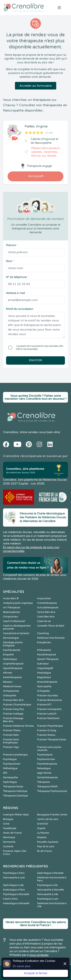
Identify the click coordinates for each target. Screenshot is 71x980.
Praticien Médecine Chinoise (18, 726)
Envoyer (35, 360)
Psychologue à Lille (47, 885)
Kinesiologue (44, 673)
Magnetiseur (44, 677)
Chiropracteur (11, 617)
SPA (5, 773)
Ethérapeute (44, 650)
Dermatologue (11, 638)
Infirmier (8, 673)
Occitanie (8, 847)
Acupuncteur (44, 598)
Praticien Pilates (12, 730)
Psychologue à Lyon (48, 899)
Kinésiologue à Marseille (16, 903)
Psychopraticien (12, 764)
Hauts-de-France (12, 833)
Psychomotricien (46, 759)
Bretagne (8, 819)
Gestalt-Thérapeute (48, 659)
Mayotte (42, 837)
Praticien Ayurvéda (47, 696)
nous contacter (39, 955)
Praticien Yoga (11, 747)
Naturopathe (44, 686)
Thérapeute (43, 782)
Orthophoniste (11, 691)
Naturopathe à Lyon (14, 878)
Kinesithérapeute (12, 677)
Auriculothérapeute (48, 608)
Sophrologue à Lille (13, 885)
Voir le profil (36, 176)
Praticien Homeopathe (49, 709)
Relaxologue (44, 768)
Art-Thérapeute (12, 608)
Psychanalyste (45, 755)
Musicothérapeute (47, 682)
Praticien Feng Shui (13, 709)
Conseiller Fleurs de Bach (51, 626)
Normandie (9, 842)
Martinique (9, 837)
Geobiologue (10, 659)
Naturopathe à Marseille (50, 890)
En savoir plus (22, 966)
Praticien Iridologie (13, 714)
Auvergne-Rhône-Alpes (16, 815)
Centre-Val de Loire (48, 819)
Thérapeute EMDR (47, 787)
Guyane (41, 828)
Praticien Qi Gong (47, 730)
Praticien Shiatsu (46, 735)
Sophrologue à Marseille (50, 873)
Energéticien (44, 642)
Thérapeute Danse (13, 787)
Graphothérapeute (13, 664)
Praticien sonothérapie (15, 755)
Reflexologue (10, 768)
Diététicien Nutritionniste (51, 638)
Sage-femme (44, 773)
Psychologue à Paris (14, 873)
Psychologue (10, 759)
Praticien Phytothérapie (50, 726)
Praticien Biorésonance (50, 700)
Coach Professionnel (14, 621)
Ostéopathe (10, 696)
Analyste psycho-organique (18, 603)
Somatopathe (10, 777)
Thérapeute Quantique (15, 796)
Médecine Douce (12, 686)
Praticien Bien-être (13, 700)
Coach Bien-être (46, 617)
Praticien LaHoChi (47, 714)
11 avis (49, 133)
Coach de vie (44, 621)
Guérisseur (43, 664)
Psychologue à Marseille (16, 894)
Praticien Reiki (11, 735)
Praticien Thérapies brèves (52, 740)
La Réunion (43, 833)
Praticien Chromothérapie (17, 705)
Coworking (43, 633)
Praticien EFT (44, 705)
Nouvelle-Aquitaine (48, 842)
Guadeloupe (10, 828)
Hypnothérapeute (13, 668)
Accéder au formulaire (36, 86)
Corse (6, 824)
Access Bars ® (11, 598)
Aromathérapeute (47, 603)
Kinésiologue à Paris (14, 890)
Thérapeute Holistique (15, 791)
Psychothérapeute (47, 764)
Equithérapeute (12, 650)
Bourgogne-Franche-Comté (52, 815)
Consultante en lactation (16, 633)
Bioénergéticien (12, 612)
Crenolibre (11, 432)
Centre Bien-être (46, 612)
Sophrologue (10, 782)
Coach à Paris (10, 899)
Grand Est (43, 824)
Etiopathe (8, 655)
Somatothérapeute (47, 777)
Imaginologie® (45, 668)
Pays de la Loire (46, 847)
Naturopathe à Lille (48, 894)
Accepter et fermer (36, 973)
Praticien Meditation (48, 718)
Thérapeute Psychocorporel (52, 791)
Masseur (8, 682)
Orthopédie (43, 691)
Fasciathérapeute (47, 655)
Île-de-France (44, 851)
